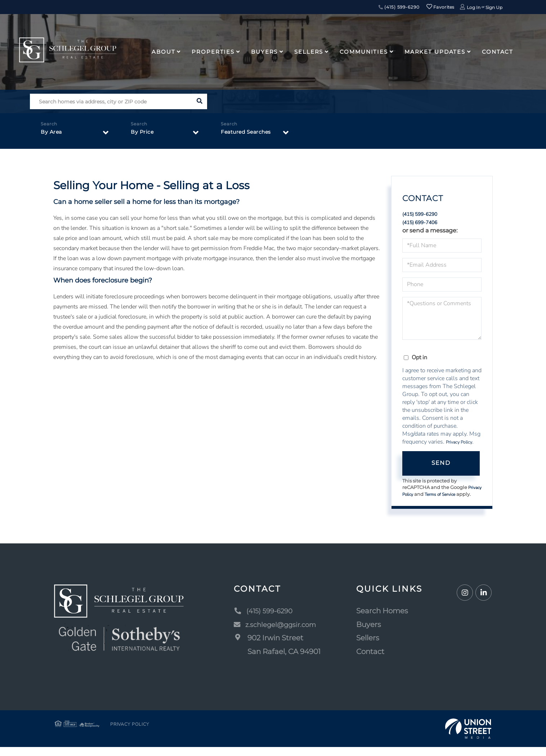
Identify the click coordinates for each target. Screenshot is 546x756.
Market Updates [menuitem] (435, 52)
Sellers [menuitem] (309, 52)
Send (441, 465)
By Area (52, 134)
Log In (474, 7)
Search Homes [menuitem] (383, 620)
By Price (143, 134)
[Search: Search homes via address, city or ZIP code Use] (111, 101)
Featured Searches (250, 134)
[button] (199, 101)
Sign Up (494, 7)
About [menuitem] (163, 52)
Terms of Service (460, 497)
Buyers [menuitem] (264, 52)
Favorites (440, 7)
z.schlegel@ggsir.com (278, 633)
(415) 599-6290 (399, 7)
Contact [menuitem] (498, 52)
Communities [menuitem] (364, 52)
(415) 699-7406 (424, 224)
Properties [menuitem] (213, 52)
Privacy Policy (459, 444)
